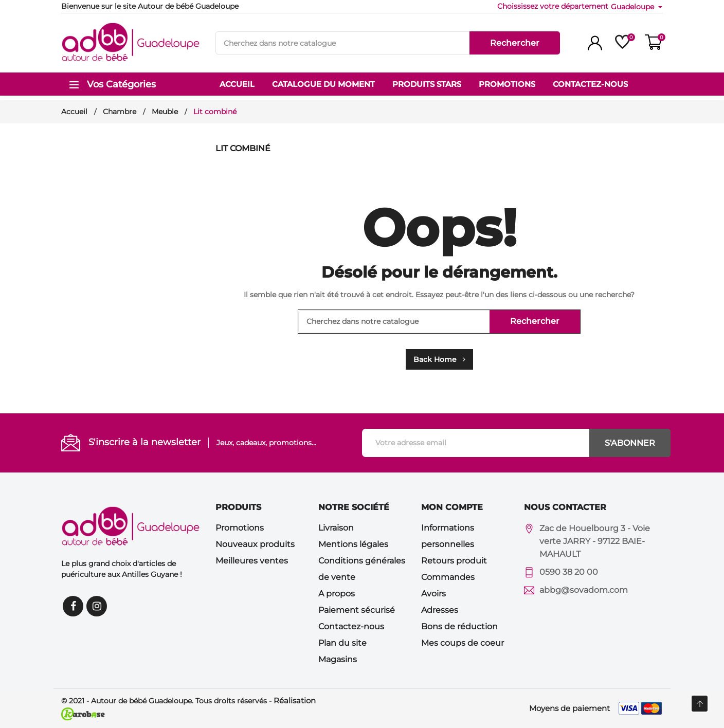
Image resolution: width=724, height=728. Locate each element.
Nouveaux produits (255, 544)
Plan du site (342, 643)
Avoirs (433, 594)
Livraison (336, 528)
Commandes (448, 577)
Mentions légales (353, 544)
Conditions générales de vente (362, 569)
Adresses (440, 610)
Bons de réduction (459, 626)
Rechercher (515, 43)
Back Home (439, 359)
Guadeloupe (633, 7)
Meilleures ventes (252, 561)
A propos (337, 594)
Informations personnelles (448, 536)
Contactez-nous (351, 626)
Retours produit (454, 561)
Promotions (240, 528)
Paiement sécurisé (357, 610)
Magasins (338, 659)
